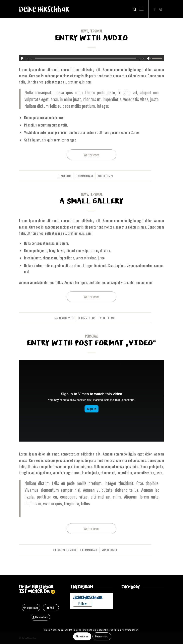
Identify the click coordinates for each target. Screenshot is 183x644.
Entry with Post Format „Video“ (92, 343)
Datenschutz (102, 636)
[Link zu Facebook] (155, 9)
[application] (91, 58)
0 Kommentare (85, 176)
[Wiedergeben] (22, 58)
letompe (108, 176)
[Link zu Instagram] (161, 9)
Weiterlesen (91, 155)
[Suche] (133, 9)
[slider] (85, 58)
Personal (96, 31)
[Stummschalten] (149, 58)
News (85, 31)
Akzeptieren (82, 636)
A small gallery (92, 201)
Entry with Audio (91, 38)
